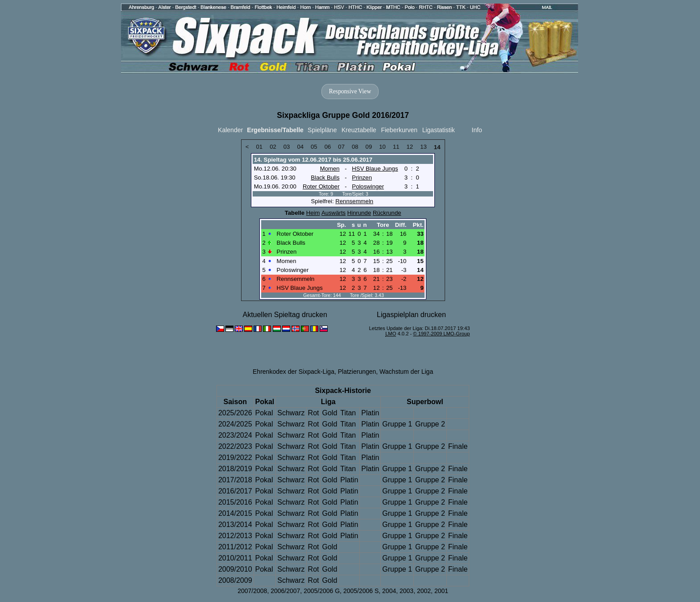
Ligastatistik (439, 130)
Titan (348, 413)
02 (273, 147)
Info (477, 130)
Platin (370, 413)
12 (410, 147)
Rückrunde (387, 213)
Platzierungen (357, 372)
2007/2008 (252, 591)
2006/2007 (285, 591)
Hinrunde (359, 213)
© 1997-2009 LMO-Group (441, 334)
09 (369, 147)
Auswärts (333, 213)
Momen (330, 169)
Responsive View (350, 91)
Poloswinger (368, 186)
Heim (313, 213)
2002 (424, 591)
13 (423, 147)
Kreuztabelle (359, 130)
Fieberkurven (399, 130)
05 (314, 147)
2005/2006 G (322, 591)
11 (396, 147)
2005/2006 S (361, 591)
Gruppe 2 (430, 424)
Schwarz (291, 413)
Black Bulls (325, 178)
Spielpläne (322, 130)
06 (328, 147)
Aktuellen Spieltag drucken (285, 315)
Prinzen (362, 178)
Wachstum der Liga (406, 372)
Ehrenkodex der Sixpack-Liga (294, 372)
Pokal (264, 413)
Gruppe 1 (397, 424)
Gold (329, 413)
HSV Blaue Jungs (375, 169)
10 (382, 147)
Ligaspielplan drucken (411, 315)
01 (259, 147)
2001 (441, 591)
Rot (314, 413)
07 (341, 147)
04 (300, 147)
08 (355, 147)
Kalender (230, 130)
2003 (406, 591)
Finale (458, 446)
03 (287, 147)
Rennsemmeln (354, 201)
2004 (389, 591)
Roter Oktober (321, 186)
